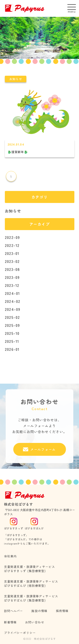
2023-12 (12, 285)
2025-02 (12, 317)
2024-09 (13, 309)
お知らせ (13, 211)
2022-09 (12, 237)
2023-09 (12, 277)
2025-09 (12, 325)
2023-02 (12, 261)
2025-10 (12, 333)
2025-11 (12, 341)
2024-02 (13, 301)
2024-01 (12, 293)
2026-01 (12, 349)
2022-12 (12, 245)
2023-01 (12, 253)
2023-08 (12, 269)
